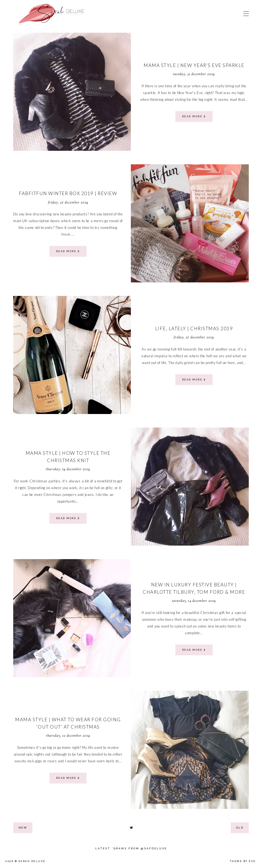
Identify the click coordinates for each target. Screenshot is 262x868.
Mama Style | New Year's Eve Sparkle (194, 65)
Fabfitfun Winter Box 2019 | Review (68, 193)
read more (194, 116)
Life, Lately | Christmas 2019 (194, 328)
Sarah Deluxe (32, 861)
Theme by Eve (243, 861)
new (23, 828)
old (240, 828)
